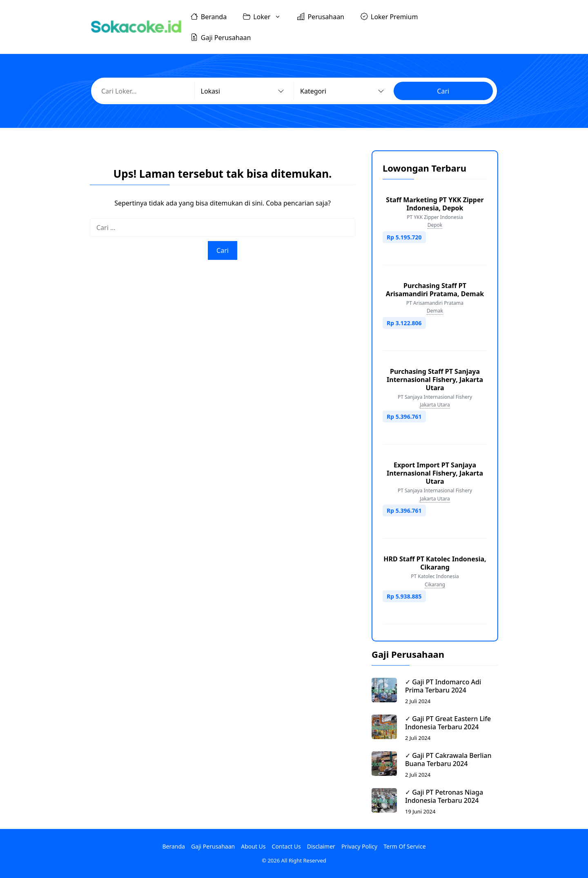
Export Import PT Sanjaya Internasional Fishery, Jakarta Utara (435, 473)
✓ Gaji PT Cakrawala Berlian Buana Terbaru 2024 (448, 760)
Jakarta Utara (435, 405)
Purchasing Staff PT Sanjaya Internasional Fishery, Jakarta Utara (435, 380)
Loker (266, 17)
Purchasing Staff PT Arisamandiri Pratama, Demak (435, 290)
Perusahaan (321, 16)
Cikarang (435, 584)
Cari (443, 91)
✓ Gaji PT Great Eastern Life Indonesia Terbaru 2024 (448, 723)
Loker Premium (389, 16)
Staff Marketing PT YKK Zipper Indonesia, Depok (435, 204)
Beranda (209, 16)
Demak (435, 311)
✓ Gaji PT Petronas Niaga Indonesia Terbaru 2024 (444, 796)
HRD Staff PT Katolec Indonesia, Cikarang (435, 563)
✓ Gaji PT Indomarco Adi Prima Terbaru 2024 (443, 686)
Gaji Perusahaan (221, 37)
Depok (435, 225)
